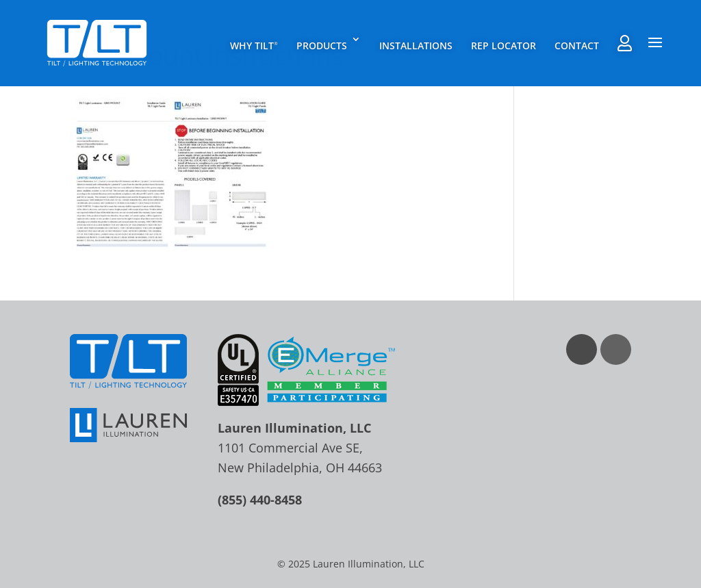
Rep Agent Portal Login (625, 43)
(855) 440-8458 (260, 500)
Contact (577, 46)
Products (322, 46)
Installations (416, 46)
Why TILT (254, 46)
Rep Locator (504, 46)
